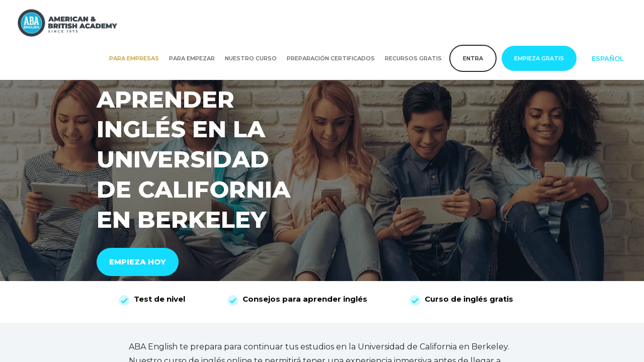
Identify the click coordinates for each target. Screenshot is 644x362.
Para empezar (192, 58)
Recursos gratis (413, 58)
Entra (473, 58)
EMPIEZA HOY (138, 262)
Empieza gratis (539, 58)
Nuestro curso (251, 58)
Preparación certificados (331, 58)
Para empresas (134, 58)
